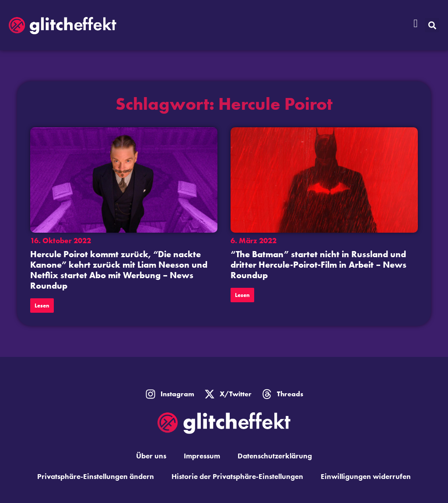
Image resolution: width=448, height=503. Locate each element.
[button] (432, 25)
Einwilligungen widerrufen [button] (366, 476)
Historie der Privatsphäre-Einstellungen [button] (237, 476)
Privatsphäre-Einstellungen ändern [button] (96, 476)
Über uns (151, 456)
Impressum (202, 456)
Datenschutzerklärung (275, 456)
